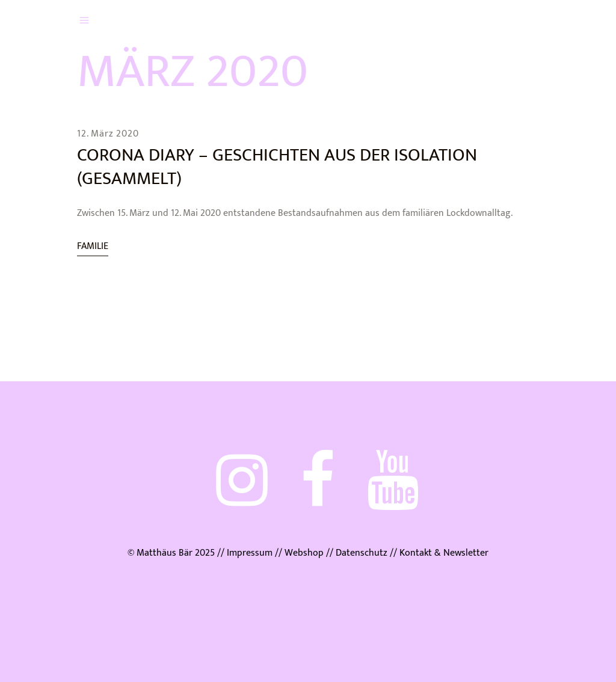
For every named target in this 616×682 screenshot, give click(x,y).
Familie (93, 246)
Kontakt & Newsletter (443, 553)
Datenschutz (362, 553)
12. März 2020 (108, 134)
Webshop (304, 553)
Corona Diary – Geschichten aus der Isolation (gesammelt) (277, 167)
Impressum (250, 553)
